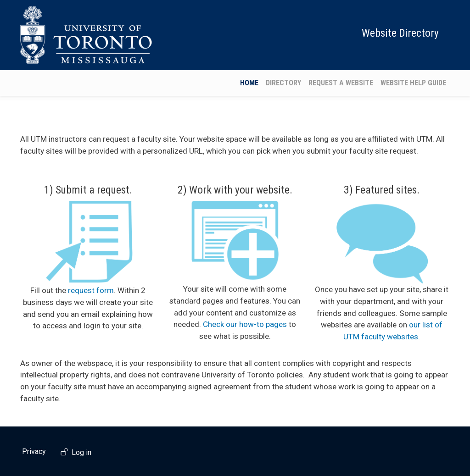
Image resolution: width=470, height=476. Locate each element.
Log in (81, 453)
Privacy (34, 451)
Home (249, 83)
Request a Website (341, 83)
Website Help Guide (413, 83)
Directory (283, 83)
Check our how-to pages (245, 324)
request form (91, 290)
